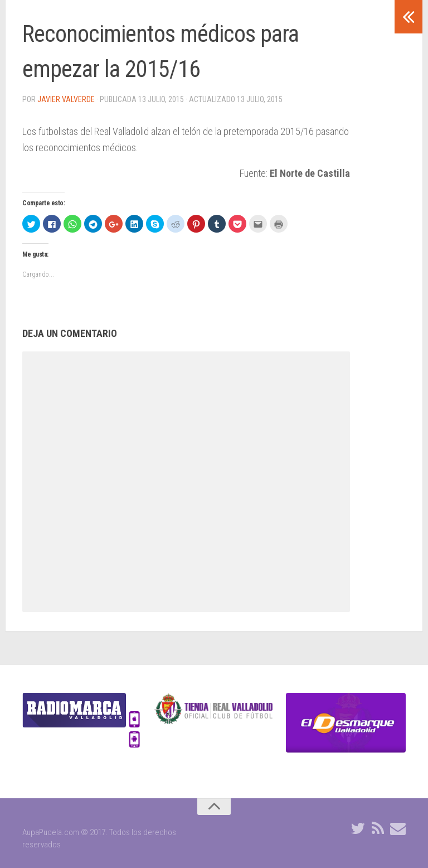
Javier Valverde (66, 99)
